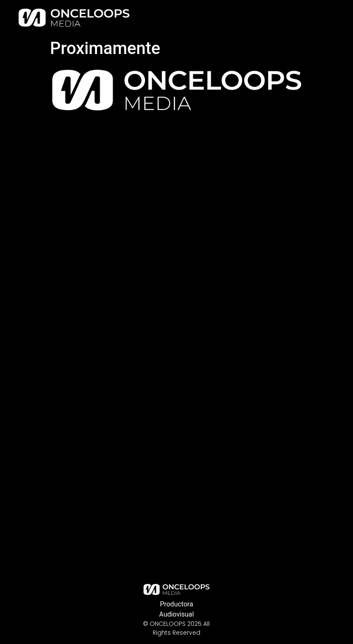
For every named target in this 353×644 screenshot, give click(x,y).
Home (183, 17)
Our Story (269, 17)
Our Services (223, 17)
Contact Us (312, 17)
